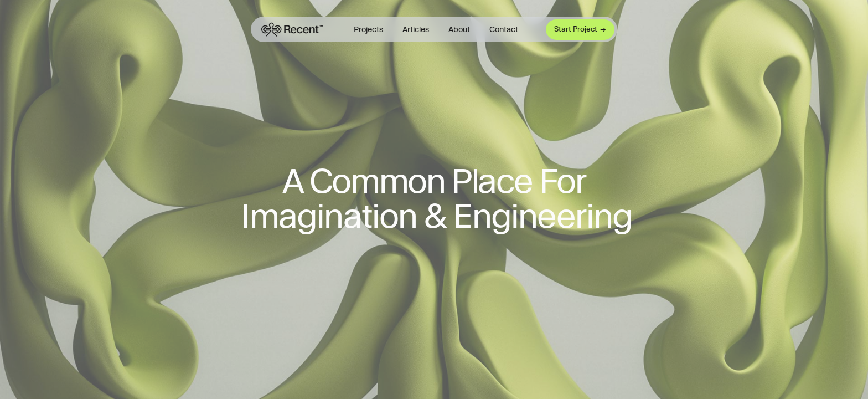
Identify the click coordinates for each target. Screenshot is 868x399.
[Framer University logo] (291, 29)
